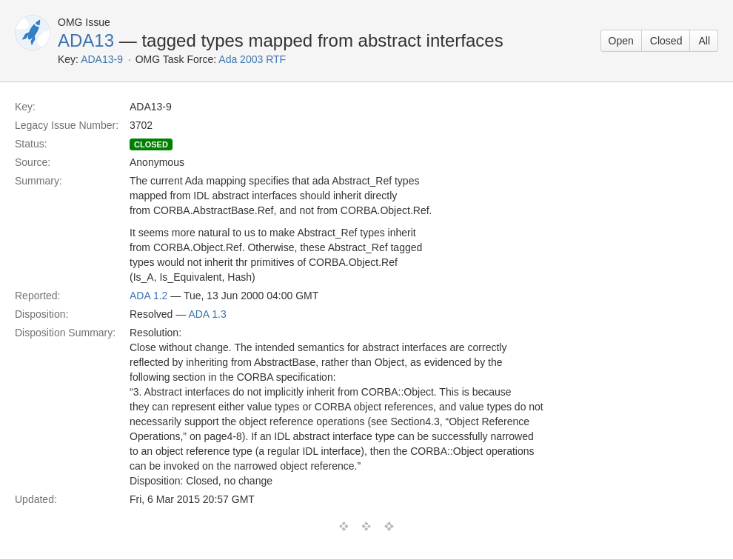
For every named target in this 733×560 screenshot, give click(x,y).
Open (621, 41)
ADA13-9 (102, 59)
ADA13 (86, 40)
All (704, 41)
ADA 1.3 (207, 314)
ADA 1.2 (148, 296)
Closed (666, 41)
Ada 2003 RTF (252, 59)
